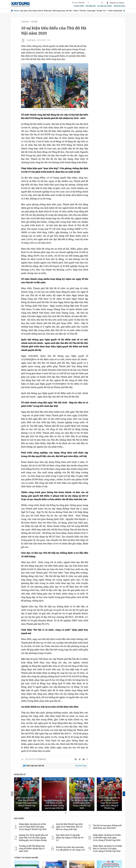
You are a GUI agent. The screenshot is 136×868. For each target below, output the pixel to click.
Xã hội (34, 22)
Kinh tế (41, 11)
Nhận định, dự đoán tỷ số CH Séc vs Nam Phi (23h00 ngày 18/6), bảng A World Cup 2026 (82, 803)
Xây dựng (24, 11)
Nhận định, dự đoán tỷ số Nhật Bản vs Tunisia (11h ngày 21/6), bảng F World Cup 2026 (107, 848)
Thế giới (99, 11)
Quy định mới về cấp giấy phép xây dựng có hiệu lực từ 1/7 (70, 838)
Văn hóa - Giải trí (72, 11)
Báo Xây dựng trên (36, 759)
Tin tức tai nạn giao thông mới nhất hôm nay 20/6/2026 (107, 827)
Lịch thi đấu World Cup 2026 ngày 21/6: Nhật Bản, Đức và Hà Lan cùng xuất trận (69, 827)
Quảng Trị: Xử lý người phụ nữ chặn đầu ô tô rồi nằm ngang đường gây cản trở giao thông (33, 838)
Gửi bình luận (81, 766)
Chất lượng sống (58, 11)
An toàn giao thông (104, 6)
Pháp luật (48, 11)
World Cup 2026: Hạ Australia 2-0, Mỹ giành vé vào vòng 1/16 (70, 848)
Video (111, 11)
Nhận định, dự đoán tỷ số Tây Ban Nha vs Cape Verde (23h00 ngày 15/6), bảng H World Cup (109, 803)
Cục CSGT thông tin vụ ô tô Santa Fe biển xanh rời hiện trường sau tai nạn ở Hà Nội (54, 804)
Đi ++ (105, 11)
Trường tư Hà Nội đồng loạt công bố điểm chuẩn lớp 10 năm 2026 (32, 848)
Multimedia (118, 11)
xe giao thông (79, 6)
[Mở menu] (124, 11)
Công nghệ (91, 11)
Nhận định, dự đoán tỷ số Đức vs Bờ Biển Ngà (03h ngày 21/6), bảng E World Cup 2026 (107, 838)
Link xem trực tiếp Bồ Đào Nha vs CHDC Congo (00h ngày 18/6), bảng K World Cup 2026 (27, 803)
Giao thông (33, 11)
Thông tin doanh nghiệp (26, 858)
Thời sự (16, 11)
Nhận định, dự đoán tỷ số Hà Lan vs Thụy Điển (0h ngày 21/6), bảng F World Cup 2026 (33, 827)
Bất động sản (91, 6)
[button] (66, 813)
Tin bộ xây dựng (119, 6)
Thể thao (83, 11)
